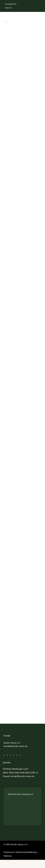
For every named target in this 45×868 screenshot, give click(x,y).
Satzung (7, 858)
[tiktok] (10, 757)
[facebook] (4, 757)
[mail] (20, 757)
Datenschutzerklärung (26, 854)
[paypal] (17, 757)
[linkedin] (14, 757)
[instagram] (7, 757)
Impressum (9, 854)
